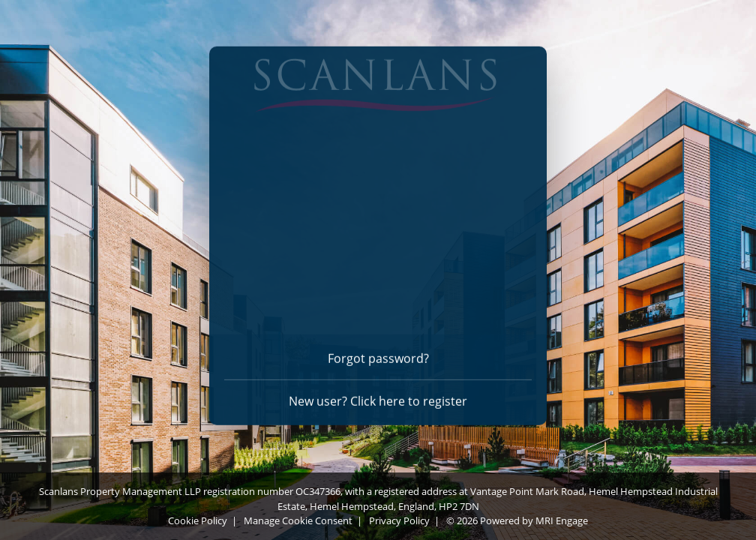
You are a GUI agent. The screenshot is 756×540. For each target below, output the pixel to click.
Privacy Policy (399, 520)
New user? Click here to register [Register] (378, 398)
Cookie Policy (198, 520)
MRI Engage (562, 520)
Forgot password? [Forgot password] (378, 355)
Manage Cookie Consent (298, 520)
